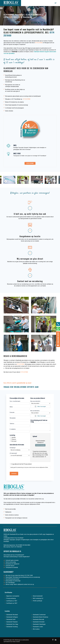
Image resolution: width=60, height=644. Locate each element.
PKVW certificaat (37, 601)
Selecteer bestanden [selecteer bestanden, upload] (40, 445)
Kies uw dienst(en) (35, 411)
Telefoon (12, 424)
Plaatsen (14, 439)
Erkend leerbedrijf (38, 596)
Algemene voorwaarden (13, 596)
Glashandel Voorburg (12, 627)
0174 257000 (39, 43)
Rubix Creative (16, 642)
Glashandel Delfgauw (12, 617)
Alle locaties (36, 629)
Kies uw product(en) (35, 401)
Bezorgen (14, 441)
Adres (11, 407)
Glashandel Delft (11, 619)
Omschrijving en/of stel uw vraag (39, 421)
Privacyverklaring (11, 598)
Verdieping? (13, 448)
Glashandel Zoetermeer (39, 615)
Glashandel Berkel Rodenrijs (40, 617)
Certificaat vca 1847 (12, 603)
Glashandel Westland (12, 615)
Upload (35, 436)
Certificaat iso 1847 (12, 601)
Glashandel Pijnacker (12, 622)
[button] (56, 3)
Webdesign (18, 640)
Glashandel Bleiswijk (38, 619)
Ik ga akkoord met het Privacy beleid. (22, 464)
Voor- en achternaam (15, 401)
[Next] (55, 181)
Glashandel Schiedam (39, 622)
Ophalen (14, 437)
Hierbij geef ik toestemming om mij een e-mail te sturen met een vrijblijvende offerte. (29, 467)
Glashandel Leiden (38, 627)
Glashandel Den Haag (12, 624)
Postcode (12, 412)
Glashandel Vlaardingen (39, 624)
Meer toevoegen (42, 406)
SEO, (14, 640)
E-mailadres (13, 429)
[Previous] (5, 181)
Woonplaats (13, 418)
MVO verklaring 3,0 (38, 598)
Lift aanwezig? (13, 453)
